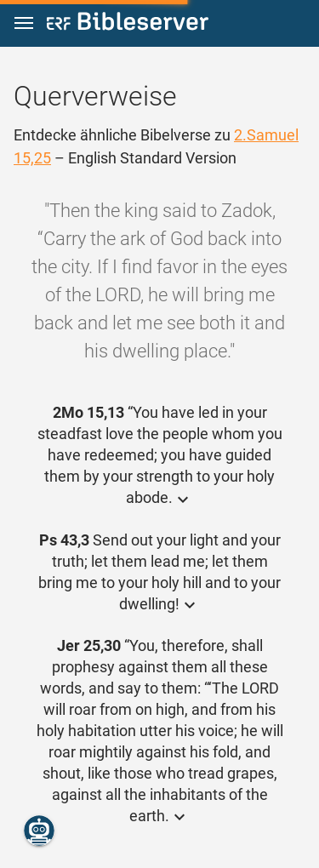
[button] (24, 23)
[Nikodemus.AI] (39, 831)
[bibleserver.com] (128, 24)
